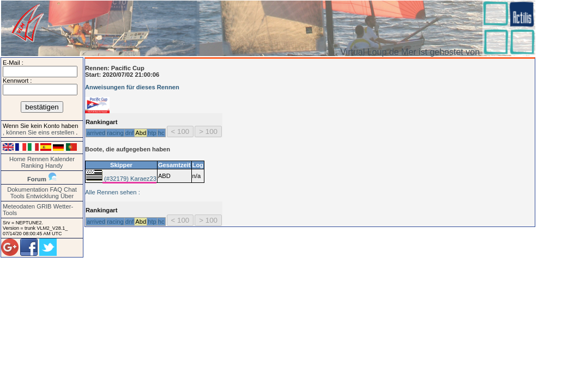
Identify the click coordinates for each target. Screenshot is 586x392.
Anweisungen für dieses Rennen (132, 87)
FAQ (56, 189)
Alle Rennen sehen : (113, 192)
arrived (96, 133)
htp (152, 133)
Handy (54, 166)
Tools (17, 196)
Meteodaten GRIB (27, 206)
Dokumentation (28, 189)
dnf (130, 133)
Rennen (38, 159)
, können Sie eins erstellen (39, 132)
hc (161, 133)
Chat (70, 189)
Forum (37, 179)
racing (115, 133)
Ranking (32, 166)
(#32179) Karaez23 (129, 179)
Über (67, 196)
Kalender (62, 159)
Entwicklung (43, 196)
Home (17, 159)
